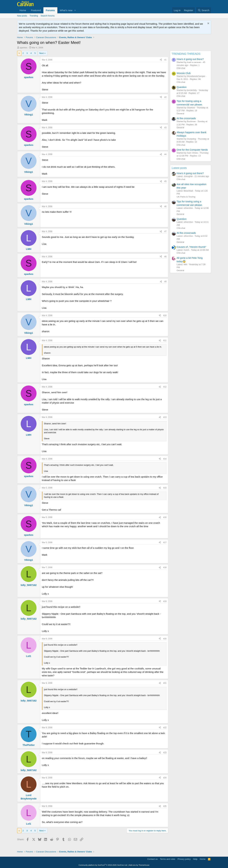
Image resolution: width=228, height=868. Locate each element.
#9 (165, 282)
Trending (34, 16)
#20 (165, 639)
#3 (165, 128)
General (180, 114)
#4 (165, 154)
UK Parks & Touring (186, 197)
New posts (22, 16)
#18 (165, 567)
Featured (36, 10)
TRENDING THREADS (186, 54)
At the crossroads (186, 118)
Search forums (48, 16)
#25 (165, 806)
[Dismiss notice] (208, 24)
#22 (165, 728)
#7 (165, 231)
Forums (50, 10)
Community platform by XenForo (103, 865)
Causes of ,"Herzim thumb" (192, 247)
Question (182, 87)
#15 (165, 488)
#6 (165, 206)
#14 (165, 459)
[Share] (161, 60)
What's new (66, 10)
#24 (165, 778)
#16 (165, 517)
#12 (165, 387)
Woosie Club (184, 73)
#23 (165, 753)
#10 (165, 315)
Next (42, 53)
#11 (165, 340)
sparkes (24, 48)
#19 (165, 601)
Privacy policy (184, 859)
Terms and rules (168, 859)
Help (195, 859)
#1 (165, 60)
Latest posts (179, 168)
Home (23, 10)
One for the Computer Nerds (192, 150)
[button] (75, 10)
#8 (165, 257)
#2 (165, 97)
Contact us (152, 859)
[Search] (204, 10)
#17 (165, 542)
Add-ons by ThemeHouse (139, 865)
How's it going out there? (190, 59)
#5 (165, 181)
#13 (165, 417)
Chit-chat (181, 68)
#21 (165, 683)
